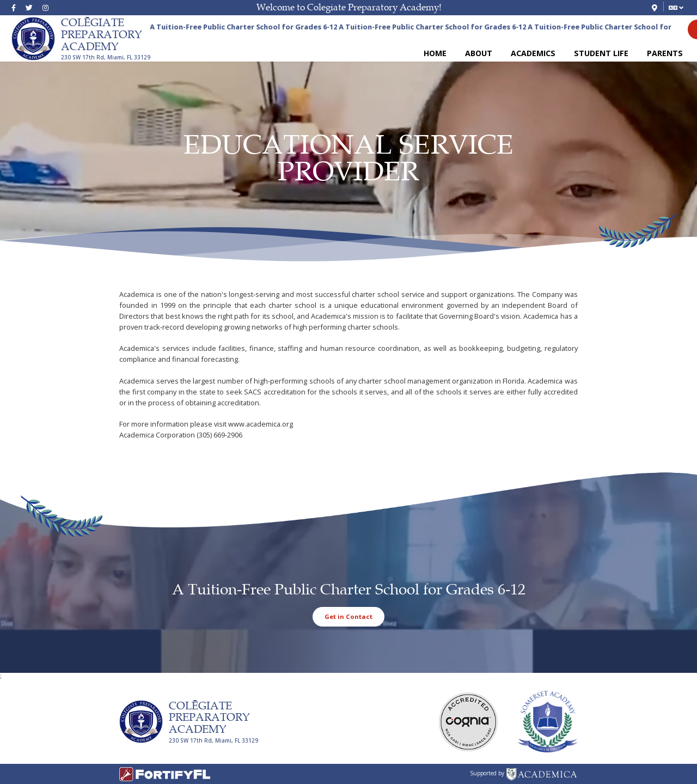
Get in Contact (348, 616)
